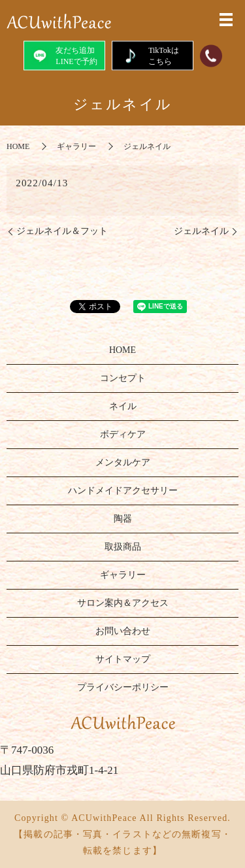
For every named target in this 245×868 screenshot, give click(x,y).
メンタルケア (123, 462)
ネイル (123, 406)
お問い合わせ (123, 631)
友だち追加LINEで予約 (64, 55)
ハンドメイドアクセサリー (123, 491)
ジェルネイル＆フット (62, 231)
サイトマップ (123, 659)
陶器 (123, 519)
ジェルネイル (201, 231)
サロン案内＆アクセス (123, 603)
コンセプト (123, 378)
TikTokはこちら (152, 55)
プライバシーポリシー (123, 687)
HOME (18, 146)
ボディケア (123, 434)
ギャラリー (76, 146)
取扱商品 (123, 547)
